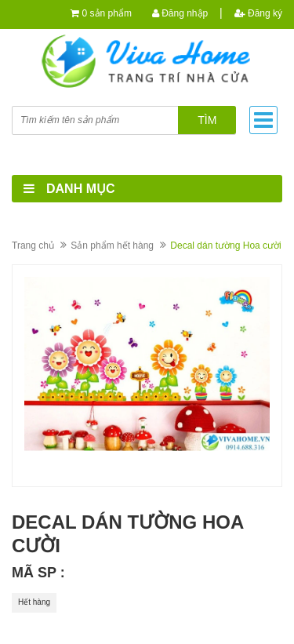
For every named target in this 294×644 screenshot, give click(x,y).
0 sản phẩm (107, 13)
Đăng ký (258, 13)
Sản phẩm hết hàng (112, 246)
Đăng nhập (180, 13)
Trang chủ (33, 246)
